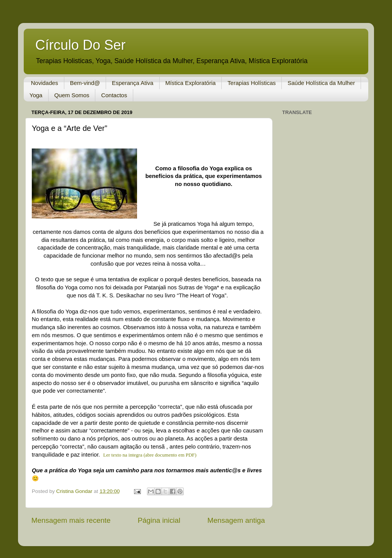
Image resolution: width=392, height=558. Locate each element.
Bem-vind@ (85, 83)
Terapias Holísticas (252, 83)
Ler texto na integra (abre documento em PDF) (151, 455)
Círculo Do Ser (80, 45)
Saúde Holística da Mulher (321, 83)
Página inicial (159, 520)
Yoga (36, 95)
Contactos (114, 95)
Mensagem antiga (236, 520)
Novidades (45, 83)
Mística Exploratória (191, 83)
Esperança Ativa (132, 83)
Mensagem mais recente (71, 520)
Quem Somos (72, 95)
